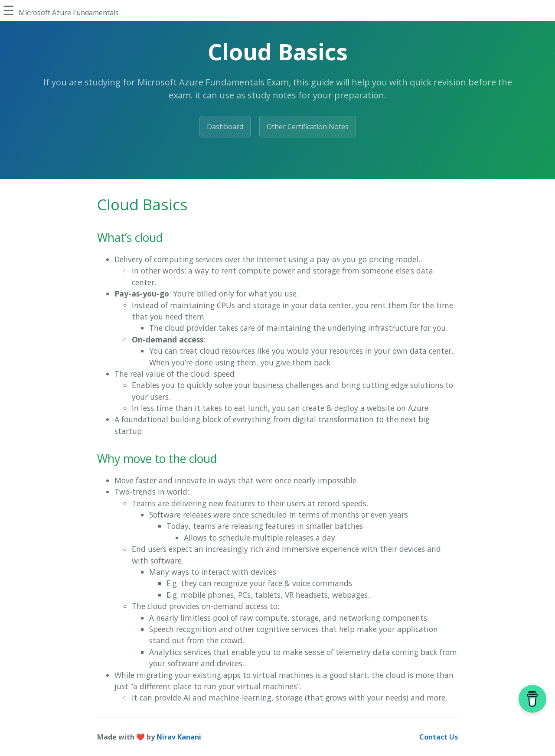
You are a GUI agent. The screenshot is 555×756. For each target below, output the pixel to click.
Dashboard (225, 127)
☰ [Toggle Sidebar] (8, 10)
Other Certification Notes (308, 127)
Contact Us (439, 737)
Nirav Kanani (179, 737)
